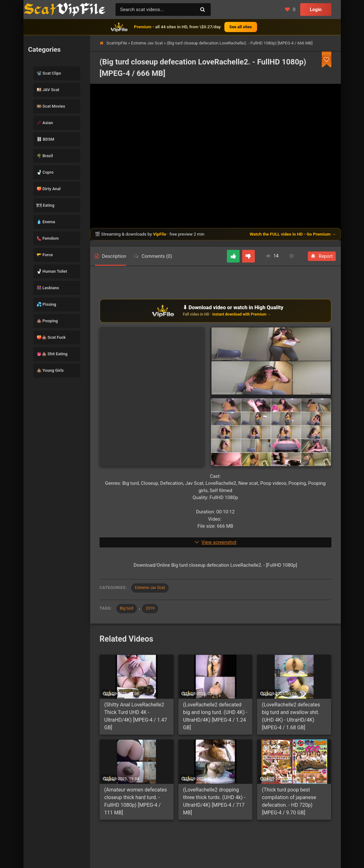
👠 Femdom (48, 238)
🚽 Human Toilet (52, 271)
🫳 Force (45, 255)
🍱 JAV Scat (48, 90)
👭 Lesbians (48, 288)
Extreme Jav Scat (147, 43)
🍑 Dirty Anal (49, 189)
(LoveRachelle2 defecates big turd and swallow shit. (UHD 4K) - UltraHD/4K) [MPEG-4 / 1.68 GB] (291, 718)
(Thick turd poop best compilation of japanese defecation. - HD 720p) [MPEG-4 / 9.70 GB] (289, 803)
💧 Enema (46, 222)
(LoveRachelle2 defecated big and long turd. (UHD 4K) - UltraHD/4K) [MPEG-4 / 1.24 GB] (215, 718)
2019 (154, 609)
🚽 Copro (45, 172)
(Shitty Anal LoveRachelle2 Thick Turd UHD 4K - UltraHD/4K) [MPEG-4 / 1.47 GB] (136, 718)
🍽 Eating (46, 205)
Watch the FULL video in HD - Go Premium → (293, 234)
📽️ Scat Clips (49, 73)
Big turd (128, 609)
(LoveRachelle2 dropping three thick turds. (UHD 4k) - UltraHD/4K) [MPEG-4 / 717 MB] (214, 803)
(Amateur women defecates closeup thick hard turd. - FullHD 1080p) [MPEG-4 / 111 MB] (136, 803)
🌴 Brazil (45, 156)
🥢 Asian (45, 123)
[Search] (203, 10)
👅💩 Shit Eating (52, 354)
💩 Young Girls (50, 370)
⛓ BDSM (45, 139)
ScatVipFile (117, 43)
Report (322, 256)
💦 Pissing (46, 304)
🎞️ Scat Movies (51, 106)
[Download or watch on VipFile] (215, 311)
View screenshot (219, 542)
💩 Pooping (47, 321)
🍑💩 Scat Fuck (51, 337)
